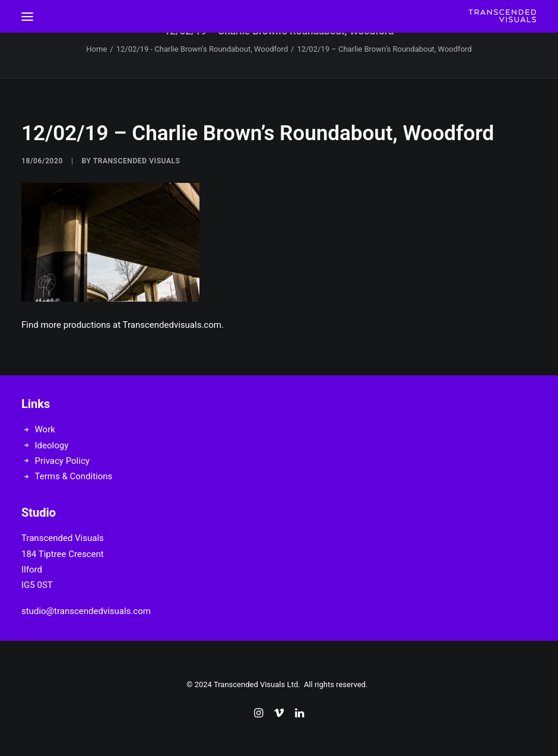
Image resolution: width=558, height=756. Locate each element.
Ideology (52, 445)
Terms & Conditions (74, 476)
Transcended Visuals (137, 161)
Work (45, 429)
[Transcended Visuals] (502, 16)
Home (96, 49)
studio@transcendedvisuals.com (86, 611)
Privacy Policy (62, 461)
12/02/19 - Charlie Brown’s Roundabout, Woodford (202, 49)
